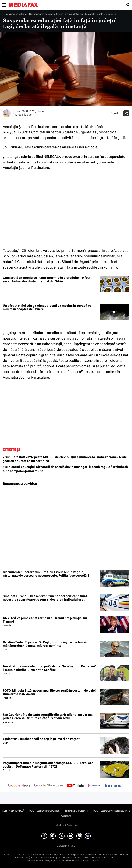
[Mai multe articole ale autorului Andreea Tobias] (7, 113)
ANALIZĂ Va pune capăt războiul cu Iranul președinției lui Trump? (45, 620)
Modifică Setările (66, 825)
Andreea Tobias (22, 115)
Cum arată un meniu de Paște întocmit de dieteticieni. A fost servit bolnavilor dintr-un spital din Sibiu (47, 280)
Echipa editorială (13, 811)
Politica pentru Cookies (44, 811)
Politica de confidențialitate (112, 811)
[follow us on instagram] (94, 786)
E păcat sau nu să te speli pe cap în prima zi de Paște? (41, 739)
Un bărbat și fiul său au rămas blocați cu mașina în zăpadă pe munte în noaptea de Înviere (47, 307)
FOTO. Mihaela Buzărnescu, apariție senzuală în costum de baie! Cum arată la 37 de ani (49, 692)
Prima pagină (11, 14)
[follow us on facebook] (114, 786)
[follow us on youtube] (76, 786)
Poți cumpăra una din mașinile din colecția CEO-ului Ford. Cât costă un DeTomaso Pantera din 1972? (48, 765)
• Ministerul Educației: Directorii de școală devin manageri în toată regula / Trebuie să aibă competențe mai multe (65, 469)
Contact (66, 816)
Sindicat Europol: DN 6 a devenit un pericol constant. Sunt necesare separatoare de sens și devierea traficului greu (45, 598)
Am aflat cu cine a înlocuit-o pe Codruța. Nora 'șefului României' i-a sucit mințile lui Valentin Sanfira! (49, 668)
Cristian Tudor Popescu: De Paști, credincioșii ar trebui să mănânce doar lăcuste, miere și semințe (45, 644)
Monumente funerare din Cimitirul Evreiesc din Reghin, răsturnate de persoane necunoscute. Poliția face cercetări (46, 574)
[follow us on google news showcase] (48, 786)
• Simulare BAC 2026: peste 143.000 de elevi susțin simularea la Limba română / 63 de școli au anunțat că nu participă (65, 459)
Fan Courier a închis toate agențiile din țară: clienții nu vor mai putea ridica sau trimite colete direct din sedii (48, 716)
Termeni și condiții (76, 811)
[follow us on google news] (19, 786)
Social (24, 14)
